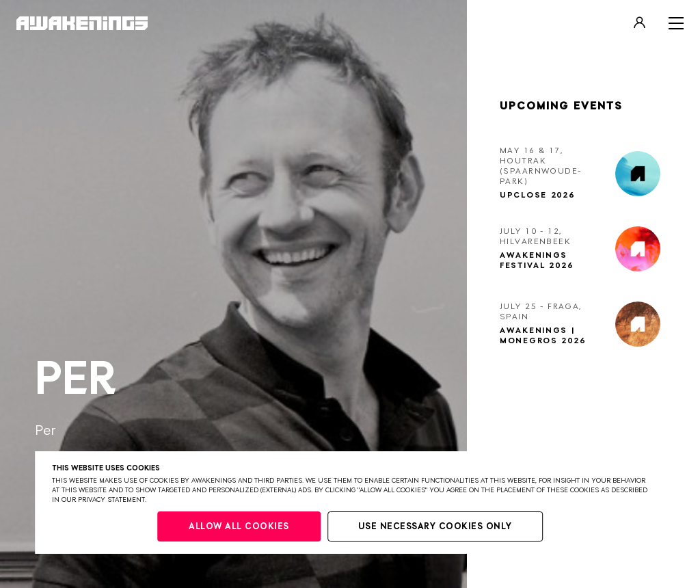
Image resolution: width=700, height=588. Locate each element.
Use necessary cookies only (435, 527)
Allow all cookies (239, 527)
